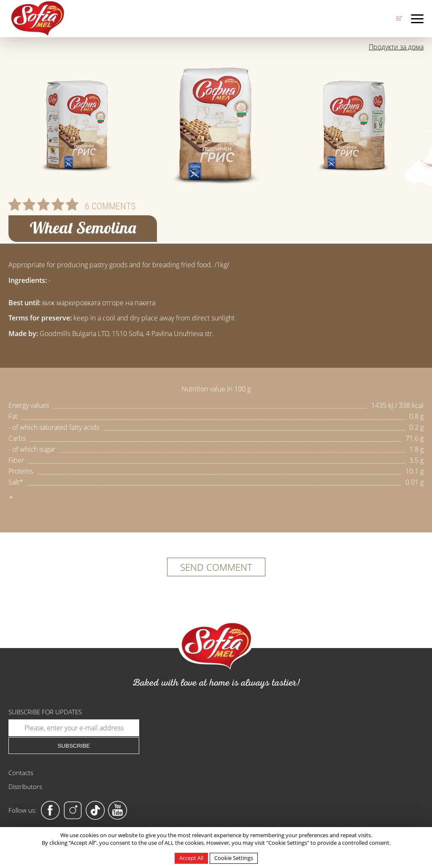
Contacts (21, 773)
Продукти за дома (396, 47)
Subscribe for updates (45, 712)
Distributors (25, 787)
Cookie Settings (234, 858)
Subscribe (74, 746)
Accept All (191, 858)
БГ (399, 18)
